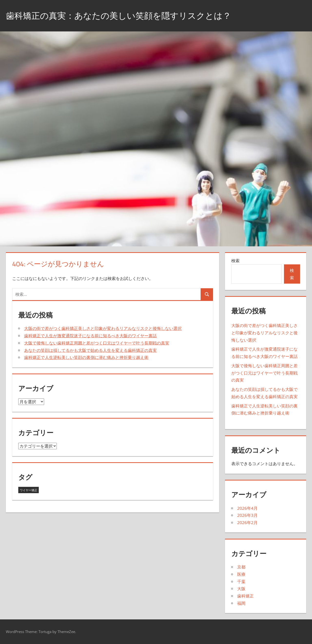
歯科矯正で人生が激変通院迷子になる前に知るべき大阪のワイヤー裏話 (90, 336)
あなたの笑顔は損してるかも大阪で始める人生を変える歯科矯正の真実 (90, 350)
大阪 (241, 589)
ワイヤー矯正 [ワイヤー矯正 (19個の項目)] (29, 490)
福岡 (241, 603)
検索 (235, 261)
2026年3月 (247, 515)
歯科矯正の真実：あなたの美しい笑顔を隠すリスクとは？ (122, 15)
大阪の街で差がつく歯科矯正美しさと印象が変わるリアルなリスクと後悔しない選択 (103, 328)
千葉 (241, 582)
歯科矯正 (245, 596)
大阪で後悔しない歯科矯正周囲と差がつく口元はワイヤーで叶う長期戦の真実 (97, 343)
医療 (241, 574)
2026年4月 (247, 508)
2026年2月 (247, 523)
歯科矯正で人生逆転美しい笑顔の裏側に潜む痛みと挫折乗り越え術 (86, 357)
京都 (241, 567)
